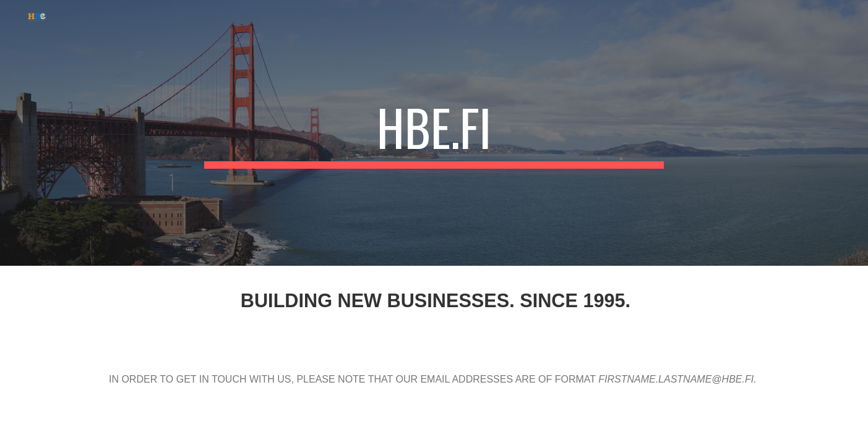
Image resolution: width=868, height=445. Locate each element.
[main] (434, 133)
